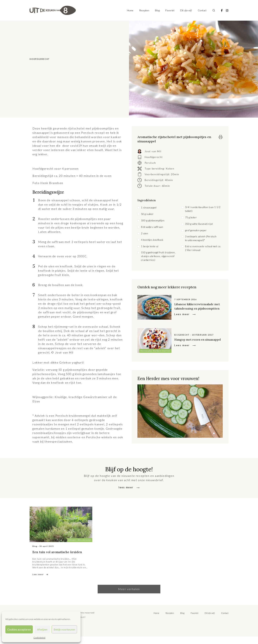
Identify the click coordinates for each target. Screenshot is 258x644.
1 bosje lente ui (150, 246)
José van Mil (153, 151)
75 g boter (191, 217)
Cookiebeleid (39, 638)
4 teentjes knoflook (152, 240)
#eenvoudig (146, 353)
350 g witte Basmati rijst (199, 224)
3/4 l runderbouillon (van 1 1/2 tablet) (203, 209)
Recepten (144, 10)
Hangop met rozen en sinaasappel (192, 341)
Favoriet (170, 10)
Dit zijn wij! (186, 10)
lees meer (126, 489)
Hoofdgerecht (154, 157)
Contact (202, 10)
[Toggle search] (214, 10)
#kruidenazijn (84, 542)
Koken (170, 168)
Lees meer (182, 319)
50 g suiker (147, 214)
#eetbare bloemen (162, 353)
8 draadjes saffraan (152, 227)
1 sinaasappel (149, 207)
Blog (157, 10)
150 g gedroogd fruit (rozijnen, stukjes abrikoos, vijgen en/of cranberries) (158, 256)
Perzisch (150, 163)
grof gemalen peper (196, 230)
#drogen (72, 542)
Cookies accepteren (19, 629)
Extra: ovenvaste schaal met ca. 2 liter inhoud (203, 248)
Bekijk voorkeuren (64, 629)
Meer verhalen (129, 597)
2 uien (145, 233)
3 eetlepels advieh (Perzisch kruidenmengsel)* (201, 238)
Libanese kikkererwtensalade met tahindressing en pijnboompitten (195, 307)
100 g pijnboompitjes (153, 220)
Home (130, 10)
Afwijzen (42, 629)
